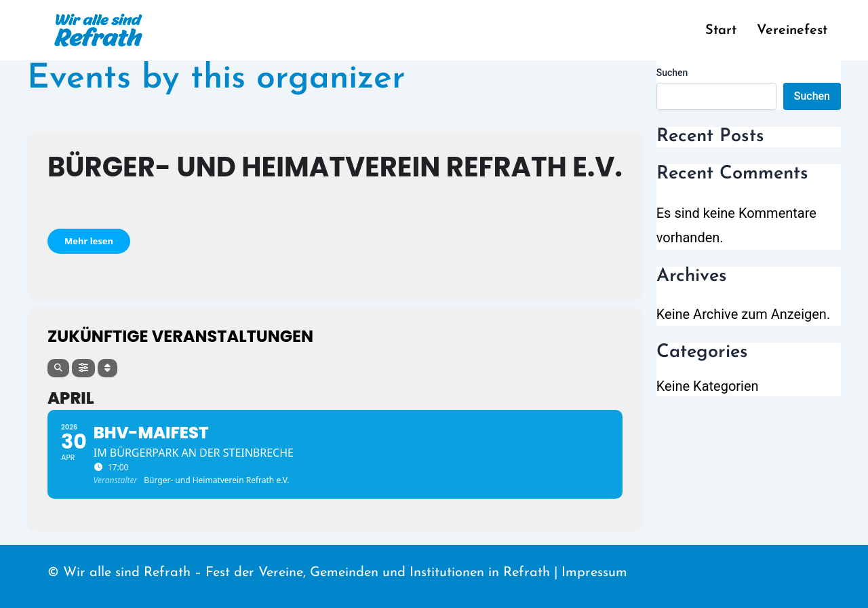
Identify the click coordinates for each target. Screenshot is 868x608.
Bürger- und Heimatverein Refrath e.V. (335, 167)
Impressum (594, 573)
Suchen (672, 73)
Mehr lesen (89, 241)
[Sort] (107, 368)
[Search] (58, 368)
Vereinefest (792, 31)
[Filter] (83, 368)
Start (721, 31)
